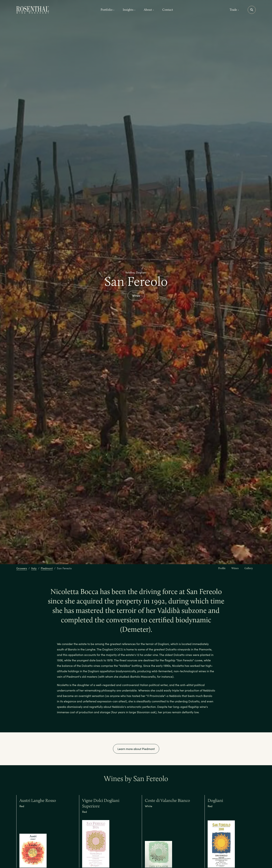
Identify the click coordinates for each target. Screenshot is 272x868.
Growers (22, 568)
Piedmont (47, 568)
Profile (222, 568)
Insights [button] (129, 10)
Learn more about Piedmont (136, 749)
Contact (168, 10)
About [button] (149, 10)
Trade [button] (234, 10)
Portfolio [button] (108, 10)
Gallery (249, 568)
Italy (34, 568)
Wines (136, 296)
